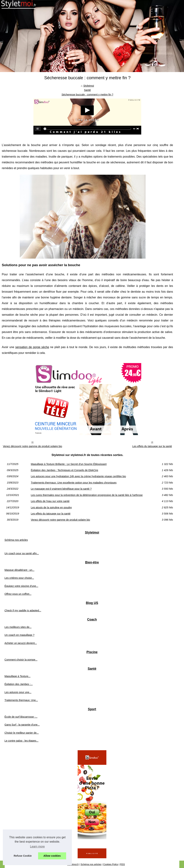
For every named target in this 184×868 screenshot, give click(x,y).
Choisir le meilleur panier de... (22, 733)
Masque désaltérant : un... (19, 570)
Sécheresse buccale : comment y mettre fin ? (87, 95)
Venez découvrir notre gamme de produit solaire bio (33, 446)
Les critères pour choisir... (19, 578)
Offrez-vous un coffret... (18, 594)
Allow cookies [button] (52, 856)
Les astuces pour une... (18, 692)
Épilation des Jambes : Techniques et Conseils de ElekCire (64, 470)
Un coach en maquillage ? (19, 635)
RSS (123, 864)
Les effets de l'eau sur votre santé (50, 501)
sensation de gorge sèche (32, 347)
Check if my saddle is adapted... (23, 610)
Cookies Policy (111, 864)
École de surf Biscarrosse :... (21, 717)
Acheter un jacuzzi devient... (21, 643)
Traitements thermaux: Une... (21, 700)
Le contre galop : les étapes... (21, 741)
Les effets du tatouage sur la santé (152, 446)
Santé (88, 90)
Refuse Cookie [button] (23, 856)
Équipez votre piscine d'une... (21, 586)
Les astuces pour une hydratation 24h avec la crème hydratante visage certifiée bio (78, 476)
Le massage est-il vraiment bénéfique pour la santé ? (61, 489)
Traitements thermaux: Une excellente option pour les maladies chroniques (74, 483)
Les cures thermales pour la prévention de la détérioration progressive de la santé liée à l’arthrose (87, 495)
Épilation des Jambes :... (19, 684)
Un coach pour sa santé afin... (22, 553)
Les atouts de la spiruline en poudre (51, 507)
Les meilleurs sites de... (18, 627)
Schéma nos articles (16, 540)
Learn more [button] (37, 846)
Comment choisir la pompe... (21, 660)
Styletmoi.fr (73, 864)
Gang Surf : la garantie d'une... (22, 725)
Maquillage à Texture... (18, 676)
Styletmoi (89, 86)
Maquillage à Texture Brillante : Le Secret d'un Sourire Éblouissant (69, 464)
